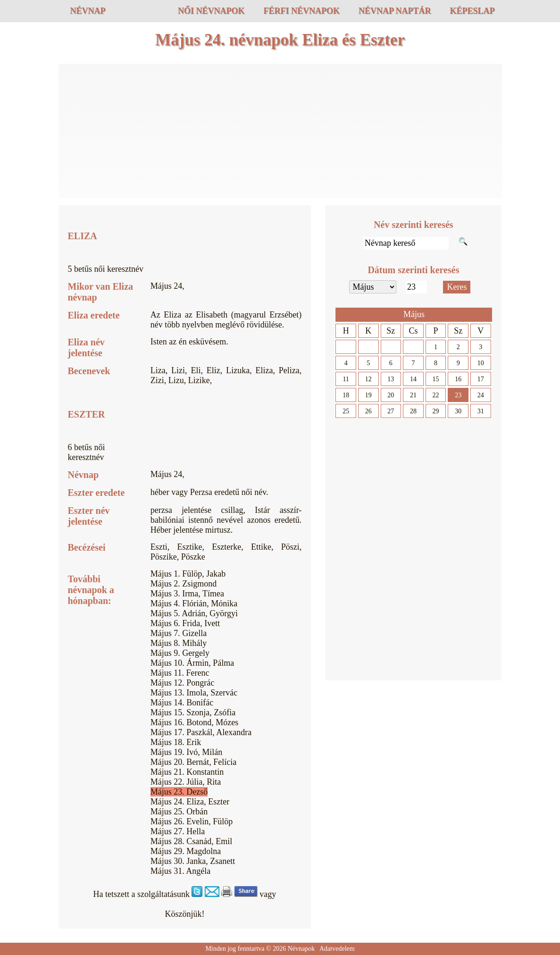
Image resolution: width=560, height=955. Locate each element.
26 (368, 411)
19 (368, 395)
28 (413, 411)
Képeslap (472, 11)
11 (346, 379)
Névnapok (301, 949)
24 (481, 395)
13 (391, 379)
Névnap (88, 11)
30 (458, 411)
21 (413, 395)
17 (481, 379)
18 (346, 395)
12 (368, 379)
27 (391, 411)
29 (436, 411)
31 (481, 411)
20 (391, 395)
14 (413, 379)
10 (481, 363)
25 (346, 411)
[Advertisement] (280, 132)
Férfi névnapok (301, 11)
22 (436, 395)
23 (458, 395)
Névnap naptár (395, 11)
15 (436, 379)
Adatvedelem (337, 949)
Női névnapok (211, 11)
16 (458, 379)
